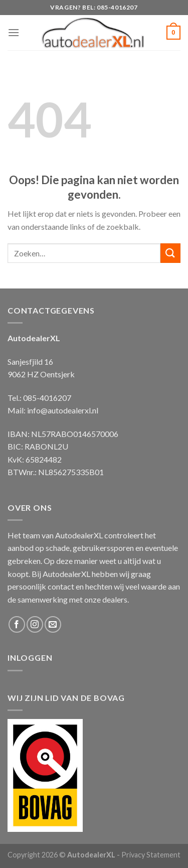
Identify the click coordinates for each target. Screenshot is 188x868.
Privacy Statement (151, 855)
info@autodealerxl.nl (63, 410)
